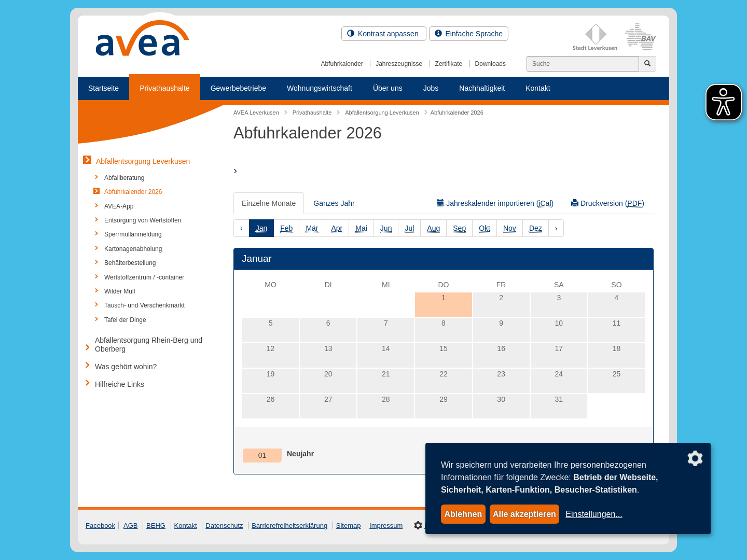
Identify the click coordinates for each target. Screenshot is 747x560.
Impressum (386, 526)
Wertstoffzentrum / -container (144, 277)
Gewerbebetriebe (238, 88)
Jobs (431, 88)
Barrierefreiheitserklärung (289, 526)
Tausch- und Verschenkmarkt (144, 305)
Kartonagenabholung (133, 249)
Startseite (103, 88)
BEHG (156, 526)
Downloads (490, 64)
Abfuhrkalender (342, 64)
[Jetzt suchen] (647, 64)
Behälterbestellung (130, 263)
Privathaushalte (165, 88)
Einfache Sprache (469, 34)
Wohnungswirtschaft (320, 88)
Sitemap (349, 526)
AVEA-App (119, 206)
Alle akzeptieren (524, 514)
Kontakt (538, 88)
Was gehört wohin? (126, 367)
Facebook (100, 526)
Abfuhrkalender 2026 (133, 192)
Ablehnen (463, 514)
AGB (130, 526)
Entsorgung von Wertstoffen (143, 220)
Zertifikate (449, 64)
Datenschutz (224, 526)
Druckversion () (608, 204)
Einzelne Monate (269, 203)
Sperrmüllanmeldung (133, 234)
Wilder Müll (120, 291)
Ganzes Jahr (334, 203)
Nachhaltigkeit (482, 88)
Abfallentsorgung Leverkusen (143, 161)
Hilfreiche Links (120, 384)
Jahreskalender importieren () (495, 204)
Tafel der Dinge (125, 320)
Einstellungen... (594, 514)
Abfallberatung (124, 178)
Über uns (388, 88)
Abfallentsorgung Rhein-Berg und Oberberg (149, 345)
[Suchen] (583, 64)
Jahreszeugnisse (399, 64)
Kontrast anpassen (384, 34)
